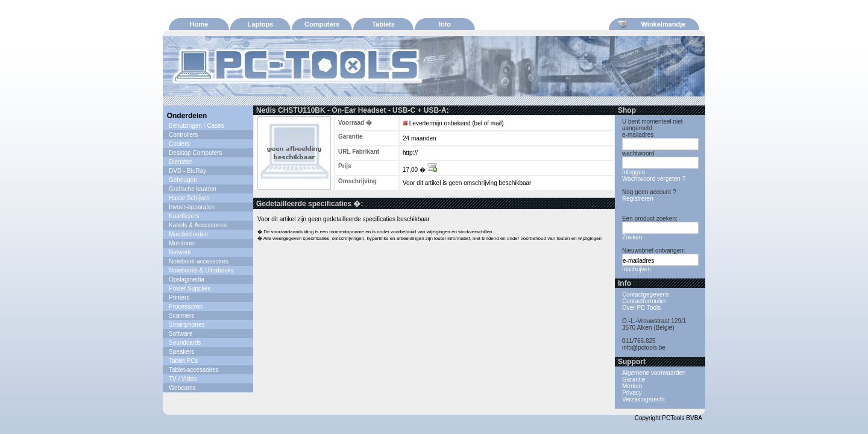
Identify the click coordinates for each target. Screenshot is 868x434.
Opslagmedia (187, 279)
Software (181, 334)
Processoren (186, 307)
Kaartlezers (184, 216)
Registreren (638, 199)
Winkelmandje (652, 24)
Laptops (261, 24)
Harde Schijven (189, 198)
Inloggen (634, 172)
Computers (322, 24)
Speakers (181, 352)
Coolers (179, 144)
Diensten (181, 162)
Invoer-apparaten (192, 207)
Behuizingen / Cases (197, 126)
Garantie (634, 379)
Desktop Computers (195, 153)
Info (445, 24)
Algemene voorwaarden (654, 373)
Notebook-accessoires (199, 261)
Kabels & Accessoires (198, 225)
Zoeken (632, 237)
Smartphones (187, 325)
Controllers (183, 135)
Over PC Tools (641, 308)
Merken (632, 386)
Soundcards (185, 343)
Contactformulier (644, 301)
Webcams (182, 388)
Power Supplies (190, 288)
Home (199, 24)
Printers (179, 297)
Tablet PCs (183, 361)
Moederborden (188, 234)
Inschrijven (637, 269)
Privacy (632, 393)
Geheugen (183, 180)
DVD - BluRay (187, 171)
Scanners (181, 316)
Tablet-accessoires (194, 370)
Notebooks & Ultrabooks (201, 270)
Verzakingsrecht (643, 399)
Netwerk (180, 252)
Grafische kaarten (193, 189)
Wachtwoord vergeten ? (654, 179)
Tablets (383, 24)
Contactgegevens (646, 294)
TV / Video (183, 379)
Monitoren (182, 243)
